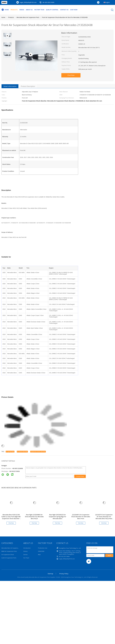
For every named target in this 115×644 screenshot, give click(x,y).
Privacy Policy (64, 574)
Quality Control (52, 10)
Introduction (27, 548)
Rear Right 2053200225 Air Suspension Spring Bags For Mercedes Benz (58, 517)
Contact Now (80, 476)
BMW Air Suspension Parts (9, 551)
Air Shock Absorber (22, 452)
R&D (39, 555)
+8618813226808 (17, 468)
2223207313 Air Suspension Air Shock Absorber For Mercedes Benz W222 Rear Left (104, 518)
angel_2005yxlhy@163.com (28, 2)
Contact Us (64, 10)
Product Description (28, 86)
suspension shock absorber (38, 452)
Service (25, 555)
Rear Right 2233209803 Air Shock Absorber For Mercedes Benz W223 (34, 517)
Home (5, 10)
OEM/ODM (41, 551)
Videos (22, 10)
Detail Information (10, 86)
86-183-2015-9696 (48, 2)
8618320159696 (15, 471)
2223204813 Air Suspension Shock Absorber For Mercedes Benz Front (81, 517)
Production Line (43, 548)
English (108, 2)
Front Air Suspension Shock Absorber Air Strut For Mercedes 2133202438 (65, 17)
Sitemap (50, 574)
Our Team (26, 558)
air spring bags (10, 452)
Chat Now (74, 10)
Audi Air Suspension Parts (9, 558)
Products (14, 10)
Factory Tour (39, 10)
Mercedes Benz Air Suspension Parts (12, 548)
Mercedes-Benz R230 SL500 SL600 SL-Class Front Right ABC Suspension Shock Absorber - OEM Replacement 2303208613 (11, 519)
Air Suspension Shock (8, 555)
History (25, 551)
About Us (29, 10)
